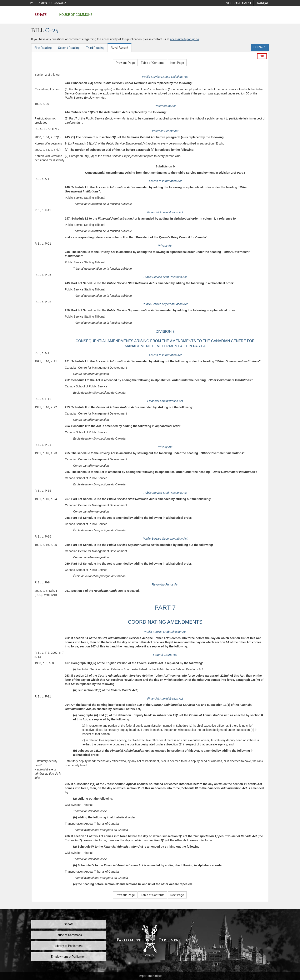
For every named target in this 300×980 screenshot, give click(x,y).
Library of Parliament (69, 946)
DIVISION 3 (165, 332)
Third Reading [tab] (95, 48)
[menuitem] (239, 3)
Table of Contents (153, 63)
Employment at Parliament (69, 957)
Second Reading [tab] (69, 48)
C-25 (52, 31)
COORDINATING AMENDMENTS (165, 622)
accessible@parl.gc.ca (184, 39)
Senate (41, 15)
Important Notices (151, 976)
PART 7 (165, 607)
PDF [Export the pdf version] (262, 56)
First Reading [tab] (43, 48)
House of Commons (76, 15)
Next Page (177, 63)
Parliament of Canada (48, 3)
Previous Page (125, 63)
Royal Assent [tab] (119, 48)
